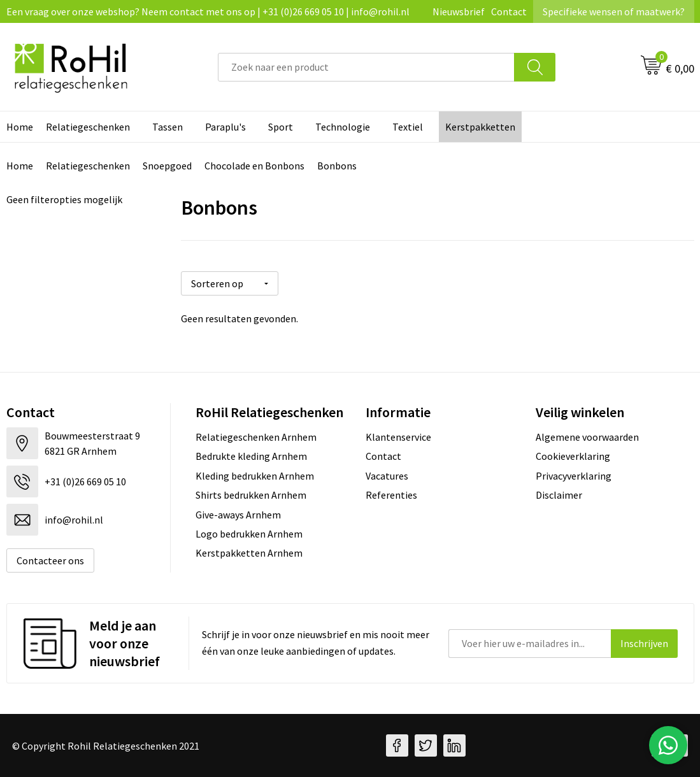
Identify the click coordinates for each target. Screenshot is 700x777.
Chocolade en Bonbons (254, 166)
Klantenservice (398, 437)
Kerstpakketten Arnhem (249, 553)
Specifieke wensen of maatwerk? (614, 11)
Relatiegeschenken (88, 127)
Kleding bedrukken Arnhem (255, 476)
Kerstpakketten (480, 127)
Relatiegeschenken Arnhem (256, 437)
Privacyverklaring (574, 476)
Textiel (408, 127)
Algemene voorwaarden (587, 437)
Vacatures (387, 476)
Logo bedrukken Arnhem (249, 534)
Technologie (343, 127)
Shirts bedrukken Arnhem (251, 495)
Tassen (168, 127)
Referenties (391, 495)
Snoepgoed (167, 166)
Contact (509, 11)
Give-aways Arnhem (238, 515)
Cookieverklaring (573, 456)
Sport (281, 127)
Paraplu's (225, 127)
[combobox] (367, 67)
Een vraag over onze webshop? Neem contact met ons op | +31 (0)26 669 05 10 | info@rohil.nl (208, 11)
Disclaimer (559, 495)
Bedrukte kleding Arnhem (251, 456)
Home (20, 166)
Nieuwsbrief (459, 11)
